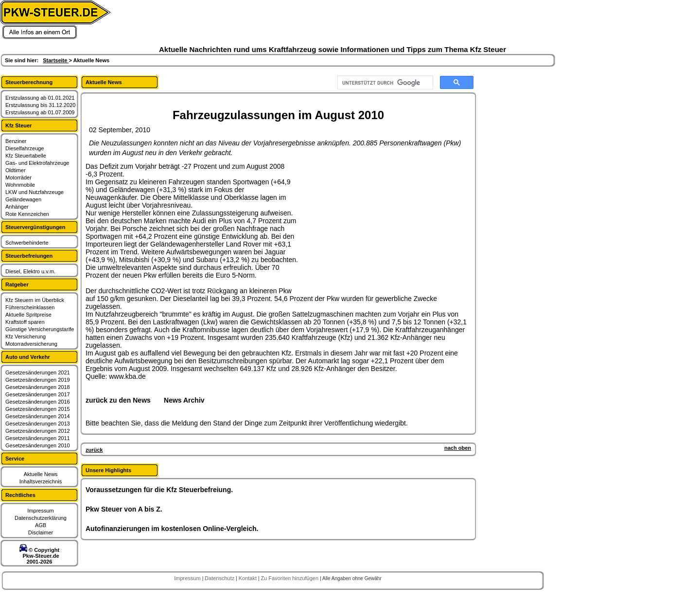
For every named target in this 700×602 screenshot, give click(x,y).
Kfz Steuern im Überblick (35, 300)
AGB (41, 525)
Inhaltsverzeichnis (41, 481)
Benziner (16, 141)
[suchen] (384, 83)
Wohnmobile (20, 185)
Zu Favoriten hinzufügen (290, 578)
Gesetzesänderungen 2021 (38, 372)
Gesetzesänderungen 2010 (38, 445)
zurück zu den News (118, 400)
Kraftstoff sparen (25, 322)
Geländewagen (23, 199)
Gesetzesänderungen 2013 (38, 424)
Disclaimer (41, 532)
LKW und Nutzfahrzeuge (35, 192)
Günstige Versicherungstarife (40, 329)
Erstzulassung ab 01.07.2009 (40, 112)
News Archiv (184, 400)
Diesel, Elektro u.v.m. (30, 271)
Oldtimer (16, 170)
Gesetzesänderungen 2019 (38, 380)
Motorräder (18, 177)
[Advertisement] (372, 223)
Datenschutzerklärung (41, 518)
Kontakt (248, 578)
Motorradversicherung (31, 344)
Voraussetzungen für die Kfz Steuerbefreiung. (159, 490)
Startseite (56, 60)
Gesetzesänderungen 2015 (38, 409)
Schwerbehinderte (27, 243)
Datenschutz (220, 578)
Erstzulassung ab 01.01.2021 (40, 98)
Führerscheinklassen (30, 307)
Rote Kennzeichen (27, 214)
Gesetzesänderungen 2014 (38, 416)
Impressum (40, 511)
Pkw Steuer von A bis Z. (124, 509)
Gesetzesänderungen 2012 (38, 431)
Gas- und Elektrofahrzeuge (37, 163)
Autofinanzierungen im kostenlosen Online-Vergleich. (172, 529)
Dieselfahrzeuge (25, 148)
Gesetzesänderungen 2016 (38, 402)
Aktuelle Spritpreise (28, 315)
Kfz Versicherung (26, 336)
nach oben (458, 448)
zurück (94, 450)
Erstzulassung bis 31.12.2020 (40, 105)
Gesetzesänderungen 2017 (38, 394)
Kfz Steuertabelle (26, 156)
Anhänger (17, 207)
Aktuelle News (41, 474)
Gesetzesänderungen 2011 (38, 438)
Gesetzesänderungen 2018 (38, 387)
